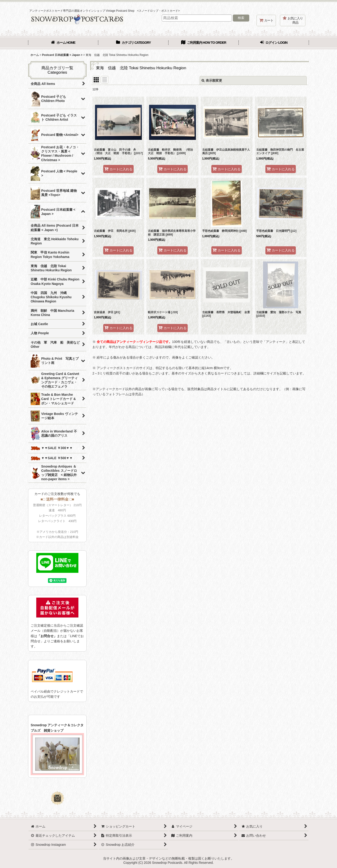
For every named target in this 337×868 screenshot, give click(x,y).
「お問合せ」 (47, 636)
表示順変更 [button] (212, 80)
